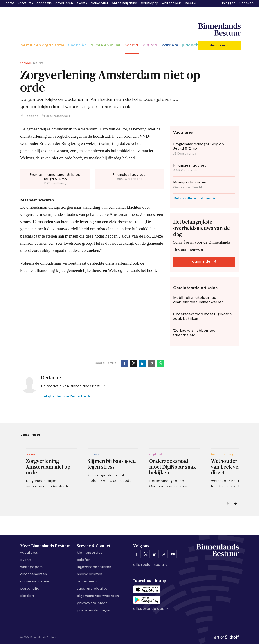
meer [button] (189, 3)
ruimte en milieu (106, 45)
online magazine (124, 3)
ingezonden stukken (94, 567)
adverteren (64, 3)
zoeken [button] (248, 3)
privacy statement (93, 603)
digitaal (151, 45)
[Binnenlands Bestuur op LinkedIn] (155, 554)
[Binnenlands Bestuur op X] (146, 554)
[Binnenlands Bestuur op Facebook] (137, 554)
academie (44, 3)
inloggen (229, 3)
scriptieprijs (150, 3)
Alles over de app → (151, 609)
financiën (77, 45)
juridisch (190, 45)
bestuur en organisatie (42, 45)
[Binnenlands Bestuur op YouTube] (173, 554)
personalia (30, 589)
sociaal (132, 45)
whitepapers (172, 3)
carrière (170, 45)
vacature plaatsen (93, 589)
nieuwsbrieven (89, 574)
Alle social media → (150, 565)
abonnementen (34, 574)
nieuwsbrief (99, 3)
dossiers (27, 596)
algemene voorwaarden (98, 596)
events (82, 3)
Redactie (31, 116)
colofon (83, 560)
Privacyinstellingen (93, 610)
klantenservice (90, 553)
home (10, 3)
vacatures (25, 3)
